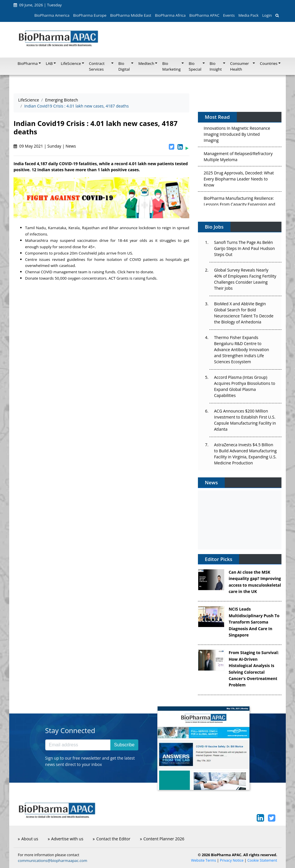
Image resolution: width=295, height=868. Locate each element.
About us (28, 839)
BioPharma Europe (90, 15)
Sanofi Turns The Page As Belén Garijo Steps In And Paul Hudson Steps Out (244, 248)
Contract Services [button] (97, 66)
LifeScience (29, 100)
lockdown (147, 228)
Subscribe (124, 745)
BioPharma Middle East (131, 15)
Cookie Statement (262, 860)
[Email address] (78, 745)
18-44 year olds (132, 240)
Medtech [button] (146, 63)
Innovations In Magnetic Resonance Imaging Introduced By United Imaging (237, 136)
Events (229, 15)
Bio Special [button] (195, 66)
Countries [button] (269, 63)
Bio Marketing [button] (171, 66)
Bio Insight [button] (216, 66)
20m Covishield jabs (87, 253)
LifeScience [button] (71, 63)
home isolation (108, 259)
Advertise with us (66, 839)
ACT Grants (119, 278)
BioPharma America (52, 15)
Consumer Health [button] (240, 66)
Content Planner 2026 (162, 839)
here (131, 272)
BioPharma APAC (204, 15)
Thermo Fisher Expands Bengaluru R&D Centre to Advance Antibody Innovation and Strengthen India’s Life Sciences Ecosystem (242, 350)
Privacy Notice (232, 860)
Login (267, 15)
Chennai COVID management (52, 272)
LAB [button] (49, 63)
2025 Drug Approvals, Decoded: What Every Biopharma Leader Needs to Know (239, 180)
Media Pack (248, 15)
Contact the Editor (111, 839)
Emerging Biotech (62, 100)
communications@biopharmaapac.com (53, 861)
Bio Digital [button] (124, 66)
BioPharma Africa (170, 15)
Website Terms (204, 860)
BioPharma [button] (28, 63)
